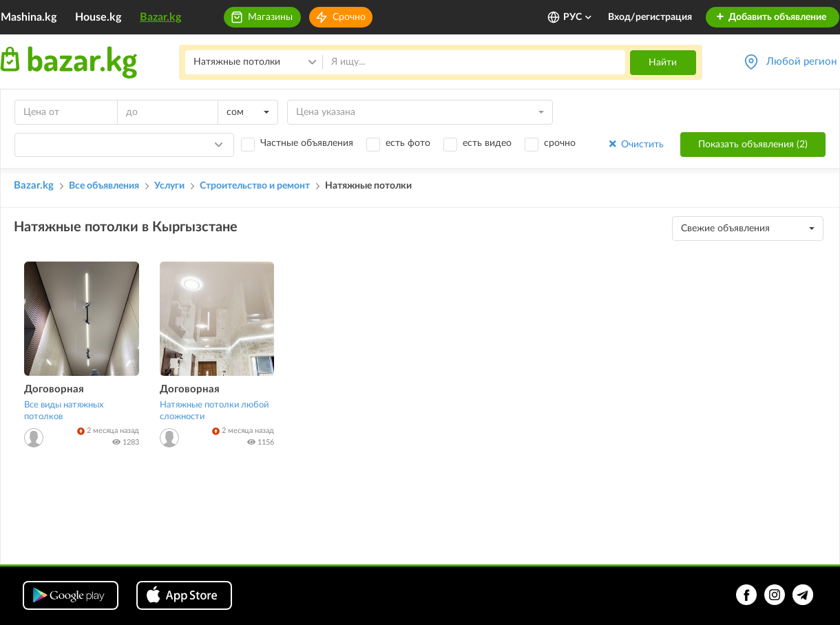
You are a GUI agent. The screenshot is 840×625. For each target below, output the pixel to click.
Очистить (635, 144)
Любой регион (801, 62)
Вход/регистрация (650, 17)
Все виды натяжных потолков (64, 411)
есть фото (408, 143)
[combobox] (248, 112)
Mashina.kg (29, 17)
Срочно (349, 17)
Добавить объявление (771, 17)
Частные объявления (307, 143)
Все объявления (104, 186)
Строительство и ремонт (255, 186)
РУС (578, 17)
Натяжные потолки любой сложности (214, 411)
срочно (560, 143)
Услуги (169, 186)
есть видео (487, 143)
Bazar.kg (160, 17)
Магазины (270, 17)
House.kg (98, 17)
